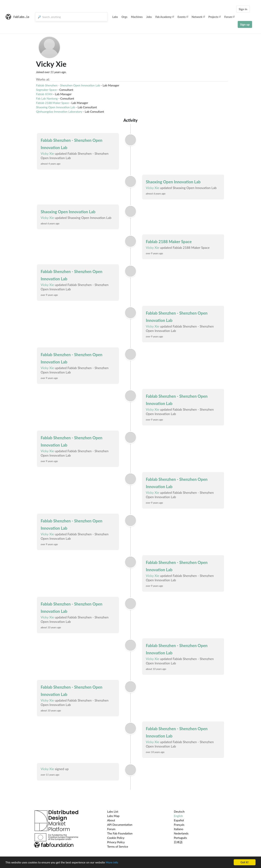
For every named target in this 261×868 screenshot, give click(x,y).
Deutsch (179, 811)
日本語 (178, 842)
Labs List (113, 811)
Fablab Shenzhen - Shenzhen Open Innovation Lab (68, 85)
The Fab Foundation (120, 833)
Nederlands (181, 833)
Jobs (149, 17)
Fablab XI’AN (44, 94)
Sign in (243, 9)
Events (183, 17)
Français (179, 825)
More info (112, 862)
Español (179, 820)
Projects (214, 17)
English (178, 816)
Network (198, 17)
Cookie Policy (116, 838)
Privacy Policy (116, 842)
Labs (115, 17)
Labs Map (113, 816)
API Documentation (120, 825)
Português (180, 838)
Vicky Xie (47, 153)
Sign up (245, 24)
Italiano (179, 829)
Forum (229, 17)
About (111, 820)
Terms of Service (118, 846)
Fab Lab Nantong (47, 98)
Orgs (124, 17)
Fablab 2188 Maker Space (52, 103)
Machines (137, 17)
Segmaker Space (46, 90)
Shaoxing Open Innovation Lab (56, 107)
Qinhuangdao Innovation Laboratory (59, 111)
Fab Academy (165, 17)
